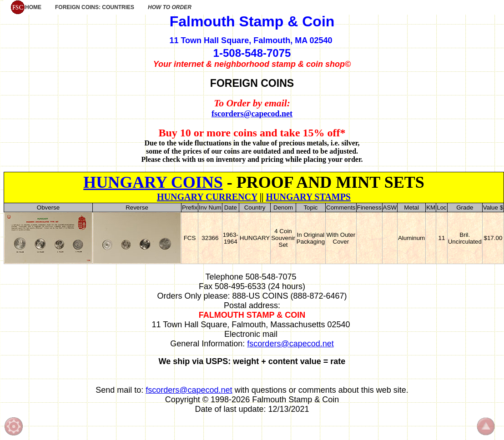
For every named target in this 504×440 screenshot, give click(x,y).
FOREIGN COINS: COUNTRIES (95, 7)
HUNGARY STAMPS (308, 197)
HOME (26, 7)
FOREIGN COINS (252, 83)
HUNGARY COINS (153, 182)
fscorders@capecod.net (252, 114)
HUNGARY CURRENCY (207, 197)
